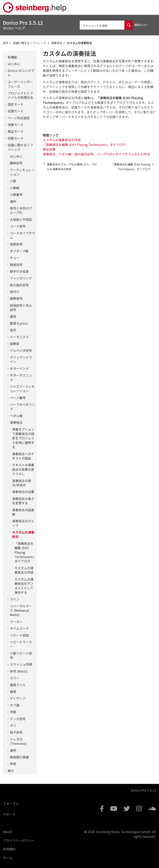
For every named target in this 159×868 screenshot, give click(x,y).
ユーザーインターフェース (20, 84)
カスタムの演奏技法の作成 (24, 570)
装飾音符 (16, 298)
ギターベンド (19, 368)
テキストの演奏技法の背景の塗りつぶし (23, 469)
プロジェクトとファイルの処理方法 (20, 95)
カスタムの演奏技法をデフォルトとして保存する (24, 586)
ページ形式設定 (19, 118)
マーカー (16, 622)
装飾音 (15, 344)
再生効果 (49, 149)
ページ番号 (18, 398)
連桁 (13, 201)
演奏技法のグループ (23, 523)
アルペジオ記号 (21, 350)
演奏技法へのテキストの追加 (23, 456)
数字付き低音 (19, 271)
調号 (13, 317)
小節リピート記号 (21, 655)
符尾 (13, 712)
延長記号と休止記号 (21, 307)
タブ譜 (15, 705)
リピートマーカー (21, 644)
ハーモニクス (19, 337)
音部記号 (16, 244)
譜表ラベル (18, 685)
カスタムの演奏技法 (79, 43)
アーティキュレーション (22, 172)
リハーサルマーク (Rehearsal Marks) (21, 610)
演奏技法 (57, 43)
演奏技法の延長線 (23, 512)
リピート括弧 (19, 635)
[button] (6, 57)
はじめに (14, 64)
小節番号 (16, 194)
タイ (13, 725)
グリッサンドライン (21, 359)
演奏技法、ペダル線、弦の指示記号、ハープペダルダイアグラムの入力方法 (96, 154)
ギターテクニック (21, 377)
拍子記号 (16, 732)
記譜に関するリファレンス (30, 43)
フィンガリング (21, 278)
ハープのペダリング (22, 407)
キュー (15, 258)
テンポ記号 (18, 719)
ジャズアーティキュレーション (22, 389)
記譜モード (16, 111)
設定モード (16, 104)
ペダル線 (16, 416)
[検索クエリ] (106, 25)
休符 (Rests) (19, 671)
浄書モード (16, 125)
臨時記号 (16, 163)
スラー (15, 678)
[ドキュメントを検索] (129, 25)
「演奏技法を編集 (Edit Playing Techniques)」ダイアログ (24, 552)
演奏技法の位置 (23, 492)
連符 (13, 750)
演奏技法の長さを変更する (23, 501)
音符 (13, 330)
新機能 (12, 57)
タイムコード (19, 628)
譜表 (13, 691)
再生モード (16, 131)
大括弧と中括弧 (21, 219)
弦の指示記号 (19, 285)
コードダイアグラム (22, 235)
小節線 (15, 188)
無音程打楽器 (19, 757)
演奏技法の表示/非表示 (22, 483)
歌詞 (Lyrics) (19, 323)
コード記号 (18, 226)
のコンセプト (21, 73)
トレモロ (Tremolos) (18, 741)
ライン (15, 599)
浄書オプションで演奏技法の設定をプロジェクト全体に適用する (23, 438)
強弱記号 (16, 265)
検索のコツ (141, 25)
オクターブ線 (19, 251)
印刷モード (16, 138)
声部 (13, 764)
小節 (13, 181)
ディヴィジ (18, 698)
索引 (11, 771)
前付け (15, 292)
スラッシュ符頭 (21, 664)
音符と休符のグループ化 (21, 210)
